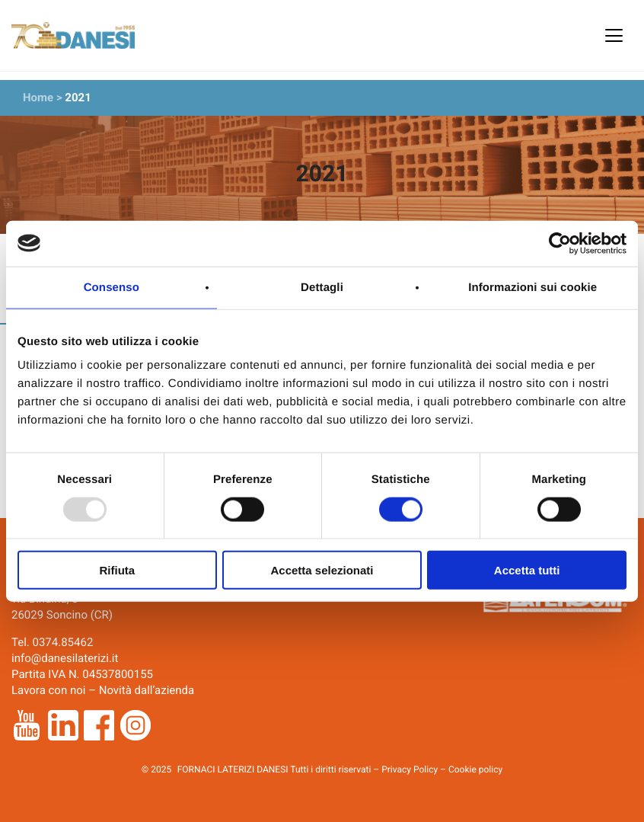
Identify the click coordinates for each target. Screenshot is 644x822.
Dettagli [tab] (322, 287)
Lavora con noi (48, 690)
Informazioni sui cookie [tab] (532, 287)
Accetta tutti (527, 570)
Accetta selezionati (322, 570)
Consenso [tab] (112, 287)
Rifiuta (117, 570)
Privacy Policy (410, 769)
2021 (78, 98)
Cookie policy (475, 769)
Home (38, 98)
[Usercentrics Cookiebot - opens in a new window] (560, 243)
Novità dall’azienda (147, 690)
